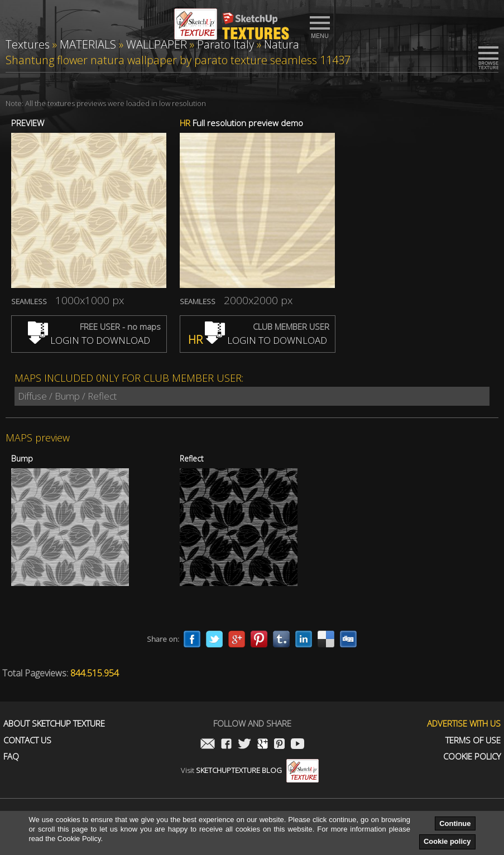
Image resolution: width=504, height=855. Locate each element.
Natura (282, 44)
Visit (250, 770)
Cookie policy (447, 841)
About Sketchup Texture (54, 724)
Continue (455, 823)
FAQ (11, 756)
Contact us (27, 740)
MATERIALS (88, 44)
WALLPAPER (157, 44)
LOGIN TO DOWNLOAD (89, 340)
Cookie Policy (472, 756)
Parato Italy (225, 44)
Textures (28, 44)
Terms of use (473, 740)
